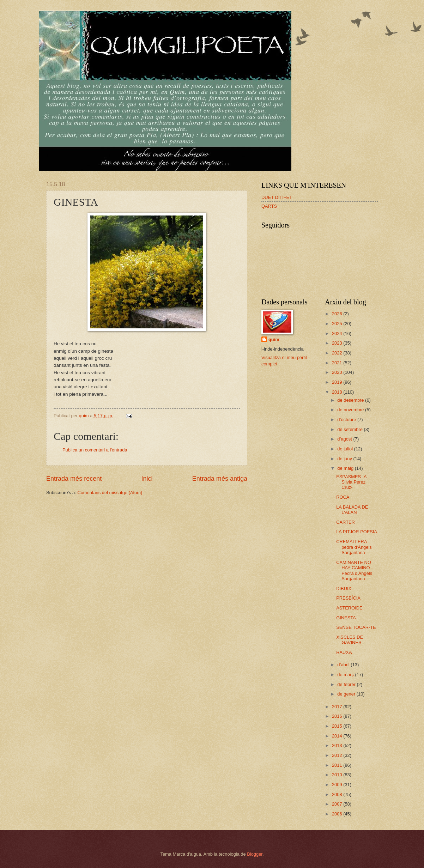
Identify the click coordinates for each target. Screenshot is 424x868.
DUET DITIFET (277, 197)
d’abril (344, 665)
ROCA (343, 497)
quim (274, 339)
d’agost (345, 439)
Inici (147, 479)
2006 (338, 814)
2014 (338, 736)
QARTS (269, 206)
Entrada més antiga (220, 479)
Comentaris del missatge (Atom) (110, 493)
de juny (345, 459)
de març (346, 675)
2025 (338, 324)
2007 (338, 804)
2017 (338, 707)
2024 (338, 333)
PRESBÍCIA (348, 598)
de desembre (351, 400)
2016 (338, 716)
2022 (338, 353)
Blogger (255, 854)
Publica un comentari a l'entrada (95, 450)
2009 (338, 785)
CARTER (346, 522)
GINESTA (346, 618)
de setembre (350, 429)
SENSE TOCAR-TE (356, 627)
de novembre (351, 410)
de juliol (346, 449)
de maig (346, 468)
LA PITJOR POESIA (357, 532)
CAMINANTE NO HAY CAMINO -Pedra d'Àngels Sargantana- (354, 570)
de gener (347, 694)
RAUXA (344, 652)
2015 (338, 726)
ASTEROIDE (349, 608)
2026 (338, 314)
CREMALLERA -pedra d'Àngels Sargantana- (354, 547)
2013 (338, 745)
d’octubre (347, 420)
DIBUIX (344, 588)
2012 (338, 755)
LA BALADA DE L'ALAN (352, 510)
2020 (338, 372)
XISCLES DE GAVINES (350, 640)
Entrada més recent (74, 479)
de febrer (347, 684)
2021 (338, 363)
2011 (338, 765)
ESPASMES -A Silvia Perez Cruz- (351, 482)
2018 (338, 392)
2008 (338, 794)
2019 (338, 382)
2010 (338, 775)
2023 (338, 343)
